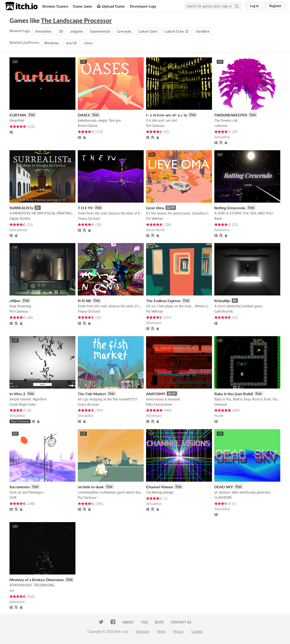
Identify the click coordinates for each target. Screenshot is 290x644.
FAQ (144, 622)
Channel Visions (160, 487)
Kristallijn (222, 301)
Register (275, 6)
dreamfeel (17, 120)
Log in (254, 6)
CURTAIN (18, 115)
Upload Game (111, 6)
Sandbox (203, 31)
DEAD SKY (224, 487)
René (218, 218)
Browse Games (55, 6)
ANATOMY (156, 394)
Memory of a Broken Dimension (37, 580)
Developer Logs (143, 6)
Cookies (197, 632)
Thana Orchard (89, 218)
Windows (52, 43)
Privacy (178, 632)
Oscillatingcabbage (160, 492)
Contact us (181, 622)
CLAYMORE (223, 497)
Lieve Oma (155, 208)
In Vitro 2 (17, 394)
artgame (77, 31)
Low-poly (124, 31)
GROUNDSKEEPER (231, 115)
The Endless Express (163, 301)
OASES (84, 115)
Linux (88, 43)
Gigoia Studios (20, 218)
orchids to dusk (91, 487)
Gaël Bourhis (224, 311)
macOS (71, 43)
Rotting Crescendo (230, 208)
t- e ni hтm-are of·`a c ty (167, 115)
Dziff (13, 497)
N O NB (84, 301)
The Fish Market (92, 394)
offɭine (15, 301)
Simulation (43, 31)
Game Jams (82, 6)
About (128, 622)
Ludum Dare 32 (177, 31)
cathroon (221, 126)
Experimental (100, 31)
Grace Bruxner (88, 404)
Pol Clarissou (155, 126)
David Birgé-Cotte (23, 404)
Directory (143, 632)
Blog (159, 622)
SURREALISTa (21, 208)
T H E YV (85, 208)
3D (61, 31)
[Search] (237, 6)
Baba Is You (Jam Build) (234, 394)
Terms (161, 632)
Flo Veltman (155, 218)
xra (12, 590)
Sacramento (20, 487)
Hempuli (221, 404)
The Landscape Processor (76, 20)
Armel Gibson (88, 126)
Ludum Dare (148, 31)
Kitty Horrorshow (159, 404)
